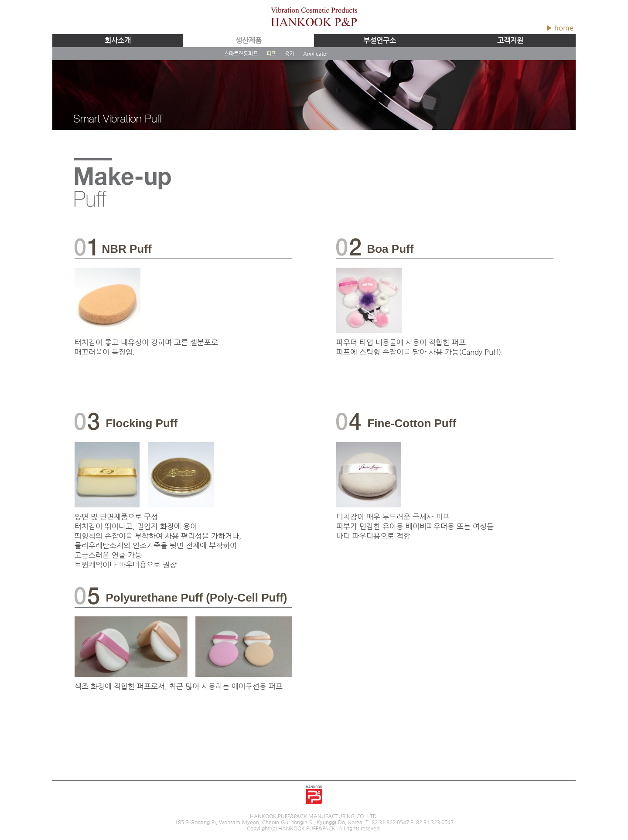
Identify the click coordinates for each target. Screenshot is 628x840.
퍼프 (271, 54)
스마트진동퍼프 (241, 54)
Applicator (316, 54)
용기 (290, 54)
